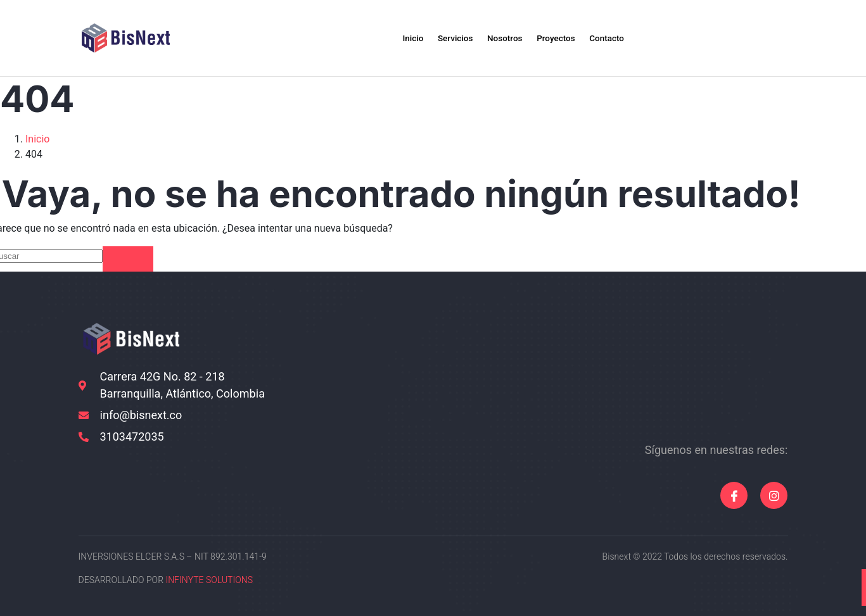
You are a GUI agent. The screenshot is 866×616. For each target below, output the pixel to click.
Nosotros (503, 38)
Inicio (395, 38)
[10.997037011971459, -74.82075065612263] (679, 376)
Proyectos (563, 38)
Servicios (445, 38)
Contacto (622, 38)
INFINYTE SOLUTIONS (209, 580)
